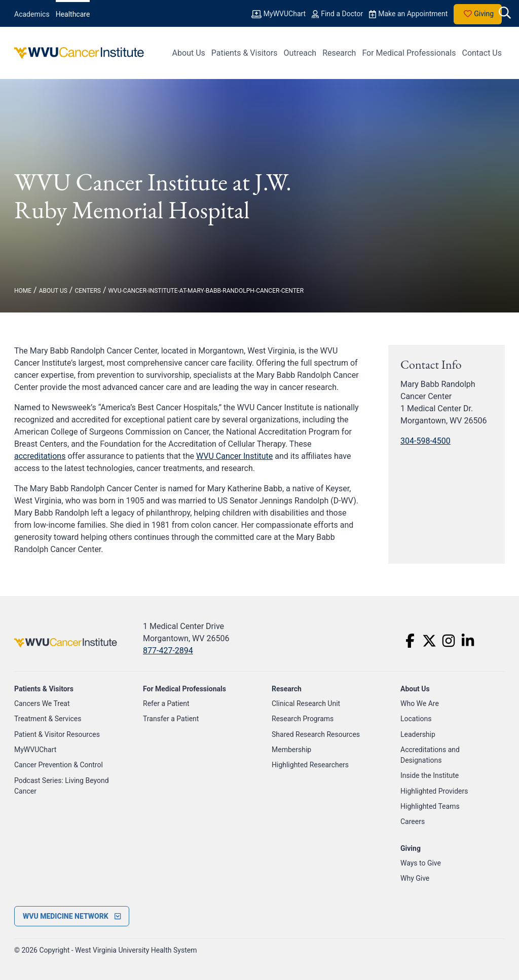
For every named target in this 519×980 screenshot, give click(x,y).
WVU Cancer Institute (234, 456)
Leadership (418, 734)
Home (23, 291)
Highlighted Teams (430, 806)
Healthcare (73, 14)
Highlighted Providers (434, 791)
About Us (189, 53)
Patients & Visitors (245, 53)
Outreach (300, 53)
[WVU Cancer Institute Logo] (80, 53)
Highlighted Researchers (310, 765)
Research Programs (303, 719)
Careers (413, 821)
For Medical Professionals (409, 53)
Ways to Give (421, 863)
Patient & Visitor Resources (57, 734)
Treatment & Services (48, 719)
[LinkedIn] (468, 641)
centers (88, 291)
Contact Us (482, 53)
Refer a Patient (166, 703)
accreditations (40, 456)
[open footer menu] (72, 916)
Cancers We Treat (42, 703)
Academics (32, 14)
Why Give (415, 878)
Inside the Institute (430, 775)
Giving (478, 14)
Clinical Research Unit (306, 703)
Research (339, 53)
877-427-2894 (168, 651)
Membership (291, 750)
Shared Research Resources (316, 734)
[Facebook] (410, 641)
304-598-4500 (425, 441)
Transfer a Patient (171, 719)
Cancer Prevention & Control (59, 765)
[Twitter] (429, 641)
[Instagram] (449, 641)
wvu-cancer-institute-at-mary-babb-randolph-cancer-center (206, 291)
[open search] (505, 14)
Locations (416, 719)
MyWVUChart (35, 750)
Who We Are (420, 703)
